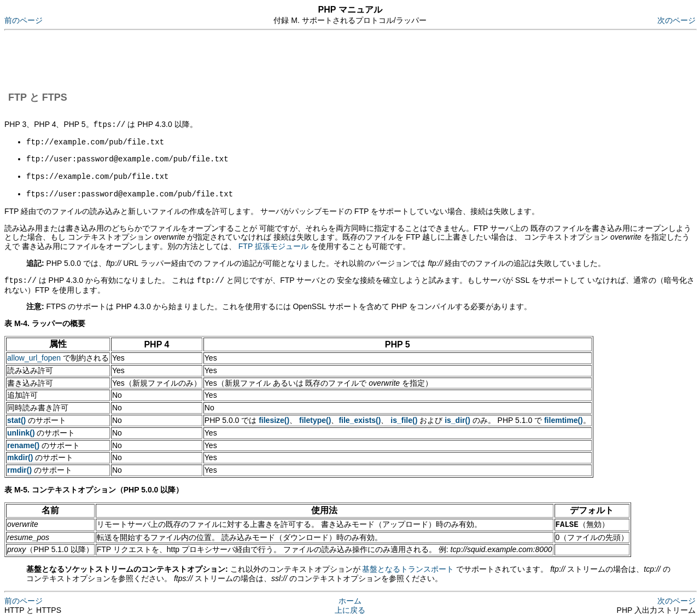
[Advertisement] (203, 59)
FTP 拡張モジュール (273, 243)
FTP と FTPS (38, 97)
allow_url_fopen (34, 355)
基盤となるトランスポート (408, 565)
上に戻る (350, 606)
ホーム (350, 597)
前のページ (24, 20)
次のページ (676, 20)
